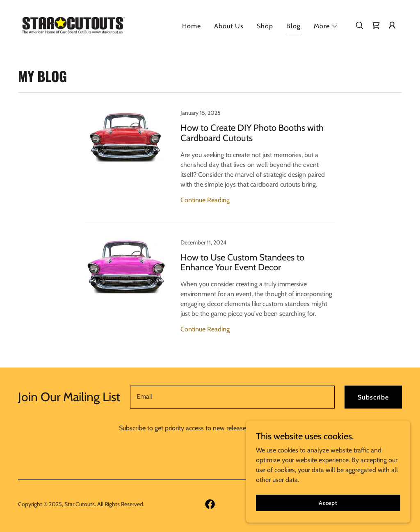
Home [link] (192, 26)
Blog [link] (293, 26)
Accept (328, 502)
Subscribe (373, 397)
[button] (326, 26)
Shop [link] (265, 26)
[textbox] (232, 397)
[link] (73, 24)
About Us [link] (229, 26)
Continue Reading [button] (205, 200)
